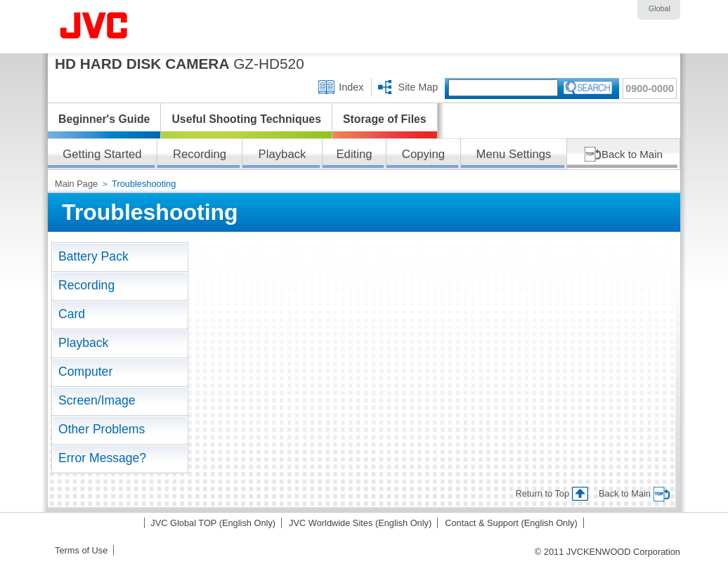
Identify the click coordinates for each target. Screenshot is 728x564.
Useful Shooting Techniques (246, 119)
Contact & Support (511, 523)
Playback (282, 154)
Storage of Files (385, 119)
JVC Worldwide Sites (360, 523)
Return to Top (542, 493)
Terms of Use (81, 550)
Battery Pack (93, 256)
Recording (200, 154)
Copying (423, 154)
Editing (354, 154)
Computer (85, 372)
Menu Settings (514, 154)
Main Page (78, 184)
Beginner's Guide (104, 119)
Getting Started (102, 154)
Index (351, 87)
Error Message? (102, 458)
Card (72, 314)
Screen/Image (97, 400)
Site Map (418, 87)
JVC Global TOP (213, 523)
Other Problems (102, 429)
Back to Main (632, 154)
